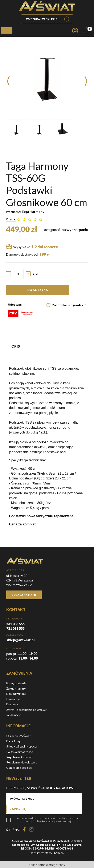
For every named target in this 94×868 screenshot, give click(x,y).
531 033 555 (15, 624)
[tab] (47, 346)
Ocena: (11, 219)
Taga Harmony (33, 211)
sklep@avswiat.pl (21, 640)
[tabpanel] (47, 446)
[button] (7, 30)
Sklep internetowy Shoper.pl (47, 853)
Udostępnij (16, 304)
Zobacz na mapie (24, 595)
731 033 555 (15, 628)
